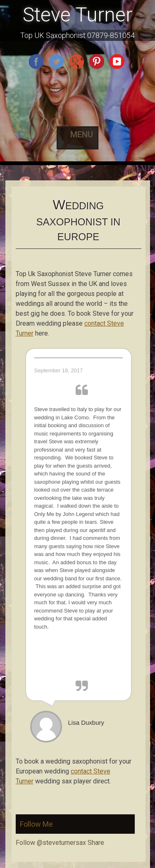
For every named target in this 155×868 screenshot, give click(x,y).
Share (96, 843)
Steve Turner (77, 15)
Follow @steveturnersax (51, 843)
